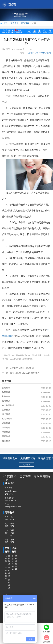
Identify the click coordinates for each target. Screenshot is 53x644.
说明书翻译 (12, 533)
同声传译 (9, 584)
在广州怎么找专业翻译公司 (22, 368)
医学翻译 (12, 525)
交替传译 (9, 572)
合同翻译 (7, 518)
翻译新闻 (25, 23)
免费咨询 (27, 465)
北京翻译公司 (32, 53)
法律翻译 (7, 532)
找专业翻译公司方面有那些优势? (24, 373)
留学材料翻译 (13, 562)
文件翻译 (7, 525)
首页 (4, 23)
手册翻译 (12, 518)
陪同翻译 (6, 560)
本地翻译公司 (45, 53)
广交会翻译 (6, 573)
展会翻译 (9, 560)
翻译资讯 (14, 23)
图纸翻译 (12, 541)
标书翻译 (7, 541)
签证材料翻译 (16, 562)
